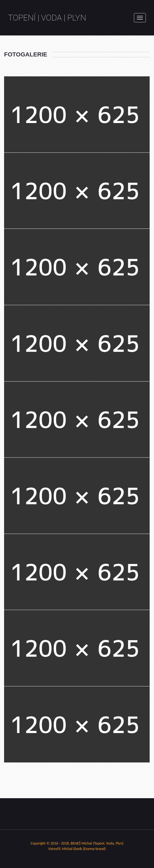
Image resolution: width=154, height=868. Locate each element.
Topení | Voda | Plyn (47, 18)
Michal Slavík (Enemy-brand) (84, 849)
